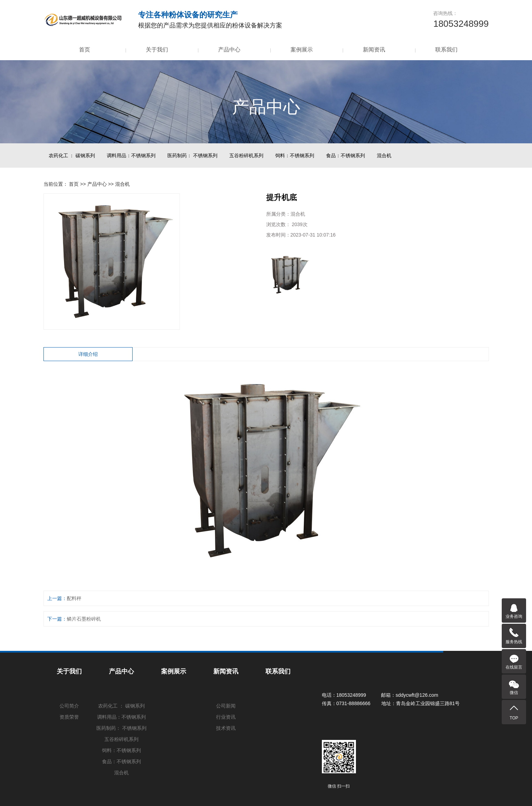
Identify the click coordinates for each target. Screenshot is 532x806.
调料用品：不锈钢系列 (131, 155)
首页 (85, 50)
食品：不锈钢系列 (346, 155)
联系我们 (446, 50)
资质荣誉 (69, 717)
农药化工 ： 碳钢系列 (72, 155)
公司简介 (69, 706)
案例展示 (302, 50)
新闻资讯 (374, 50)
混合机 (384, 155)
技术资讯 (226, 728)
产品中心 (229, 50)
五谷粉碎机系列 (246, 155)
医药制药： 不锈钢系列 (192, 155)
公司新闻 (226, 706)
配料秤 (74, 598)
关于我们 (157, 50)
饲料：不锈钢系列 (295, 155)
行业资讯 (226, 717)
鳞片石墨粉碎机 (84, 619)
